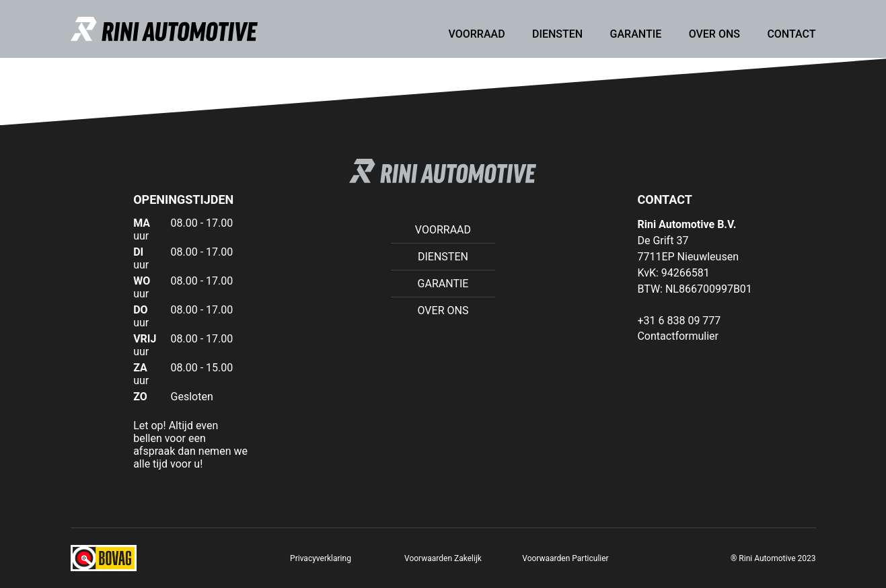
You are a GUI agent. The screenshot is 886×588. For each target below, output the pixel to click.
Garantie (636, 34)
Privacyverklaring (321, 558)
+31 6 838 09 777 (679, 321)
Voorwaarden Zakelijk (443, 558)
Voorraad (477, 34)
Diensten (557, 34)
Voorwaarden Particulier (565, 558)
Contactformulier (678, 336)
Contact (791, 34)
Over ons (714, 34)
